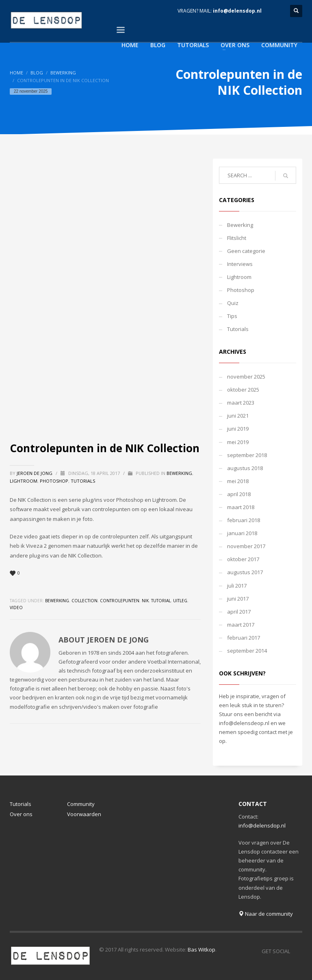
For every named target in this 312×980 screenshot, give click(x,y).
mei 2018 (238, 481)
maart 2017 (241, 625)
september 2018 (247, 455)
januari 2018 (242, 533)
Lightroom (24, 481)
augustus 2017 (245, 572)
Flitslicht (237, 238)
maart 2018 (241, 507)
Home (16, 73)
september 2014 (247, 651)
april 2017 (239, 612)
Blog (37, 73)
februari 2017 (244, 638)
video (16, 608)
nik (145, 601)
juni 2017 (238, 599)
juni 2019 (238, 429)
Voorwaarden (84, 814)
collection (84, 601)
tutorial (161, 601)
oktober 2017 (243, 559)
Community (81, 804)
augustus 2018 (245, 468)
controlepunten (120, 601)
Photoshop (54, 481)
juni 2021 (238, 416)
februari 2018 (244, 520)
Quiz (233, 303)
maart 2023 (241, 403)
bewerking (57, 601)
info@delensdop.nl (237, 11)
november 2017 (246, 546)
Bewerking (63, 73)
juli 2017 (237, 586)
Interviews (240, 264)
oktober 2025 (243, 390)
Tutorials (83, 481)
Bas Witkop (201, 950)
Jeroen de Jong (35, 473)
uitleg (180, 601)
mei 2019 (238, 442)
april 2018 (239, 494)
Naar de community (266, 914)
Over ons (21, 814)
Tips (232, 316)
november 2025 (246, 377)
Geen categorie (246, 251)
